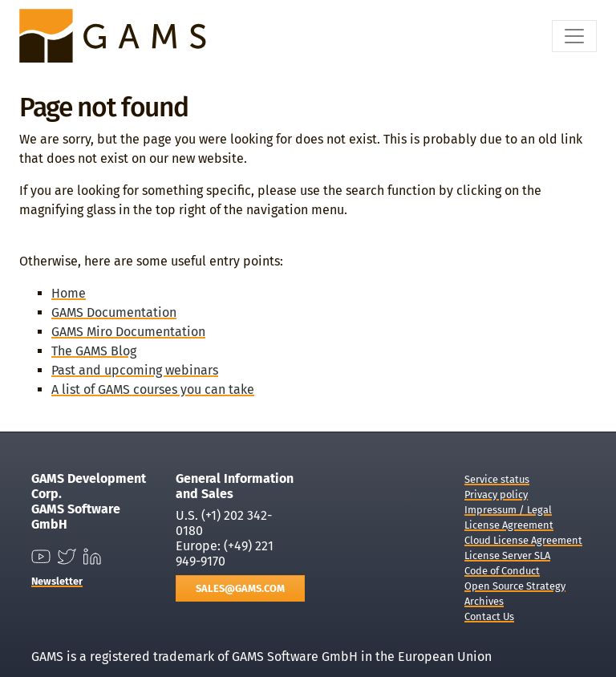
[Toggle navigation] (574, 36)
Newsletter (57, 581)
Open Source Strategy (515, 586)
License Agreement (509, 525)
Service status (497, 479)
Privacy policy (496, 495)
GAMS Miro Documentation (128, 332)
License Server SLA (507, 555)
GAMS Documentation (114, 312)
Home (69, 293)
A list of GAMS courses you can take (153, 389)
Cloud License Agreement (523, 540)
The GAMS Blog (94, 351)
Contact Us (489, 616)
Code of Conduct (502, 571)
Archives (484, 601)
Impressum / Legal (508, 510)
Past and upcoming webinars (135, 370)
